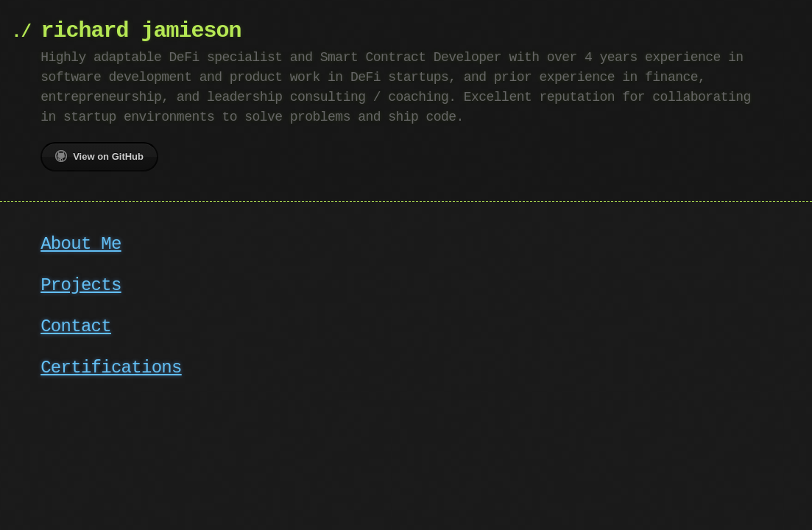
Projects (81, 285)
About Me (81, 244)
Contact (76, 326)
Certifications (111, 368)
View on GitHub (99, 156)
